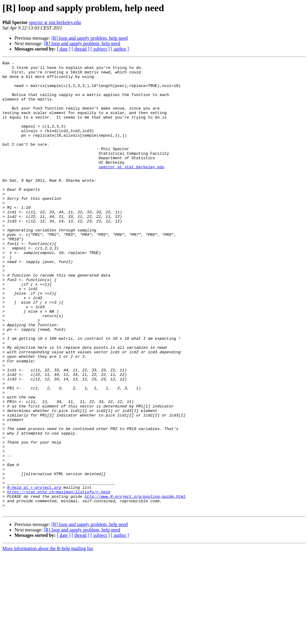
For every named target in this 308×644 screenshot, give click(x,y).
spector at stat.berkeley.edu (55, 22)
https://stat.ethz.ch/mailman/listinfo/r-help (59, 578)
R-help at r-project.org (34, 573)
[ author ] (120, 49)
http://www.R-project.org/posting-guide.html (135, 584)
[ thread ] (80, 49)
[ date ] (64, 49)
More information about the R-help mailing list (48, 639)
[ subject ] (100, 49)
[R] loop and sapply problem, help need (90, 38)
